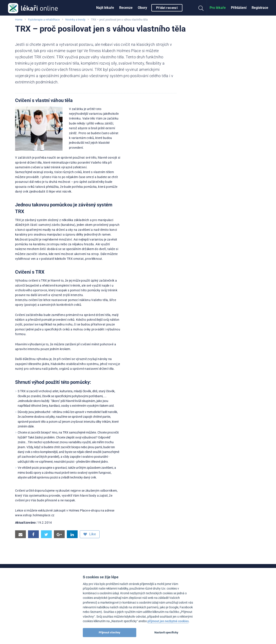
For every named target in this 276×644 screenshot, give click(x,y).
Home (19, 20)
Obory (142, 8)
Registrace (260, 8)
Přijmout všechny (110, 632)
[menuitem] (105, 8)
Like (90, 534)
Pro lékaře (218, 8)
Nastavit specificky (166, 632)
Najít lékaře (105, 8)
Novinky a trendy (75, 20)
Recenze (126, 8)
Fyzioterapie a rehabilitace (44, 20)
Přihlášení (239, 8)
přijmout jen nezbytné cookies (168, 621)
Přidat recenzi (167, 8)
